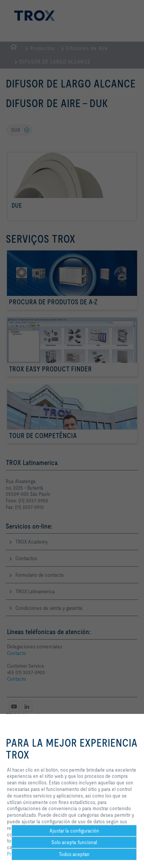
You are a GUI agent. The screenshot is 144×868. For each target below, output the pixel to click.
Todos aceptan (74, 854)
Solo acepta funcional (74, 842)
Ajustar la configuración (74, 831)
